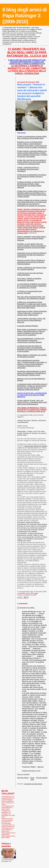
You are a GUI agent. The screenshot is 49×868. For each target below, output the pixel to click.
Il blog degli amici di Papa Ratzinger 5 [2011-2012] (8, 807)
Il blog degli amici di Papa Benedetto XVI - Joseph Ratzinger (8, 798)
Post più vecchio (42, 778)
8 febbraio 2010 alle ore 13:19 (31, 771)
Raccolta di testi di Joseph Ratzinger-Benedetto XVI (7, 820)
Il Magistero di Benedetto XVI (6, 811)
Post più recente (23, 778)
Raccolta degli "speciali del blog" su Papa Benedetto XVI (8, 825)
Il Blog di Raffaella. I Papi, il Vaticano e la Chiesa (8, 803)
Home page (32, 779)
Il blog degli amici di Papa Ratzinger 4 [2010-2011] (8, 830)
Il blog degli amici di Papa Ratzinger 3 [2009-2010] (24, 16)
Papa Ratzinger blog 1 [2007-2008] (9, 837)
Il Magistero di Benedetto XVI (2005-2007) (8, 815)
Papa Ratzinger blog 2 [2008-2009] (9, 834)
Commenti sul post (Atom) (33, 784)
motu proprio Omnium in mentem (36, 446)
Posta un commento (23, 774)
